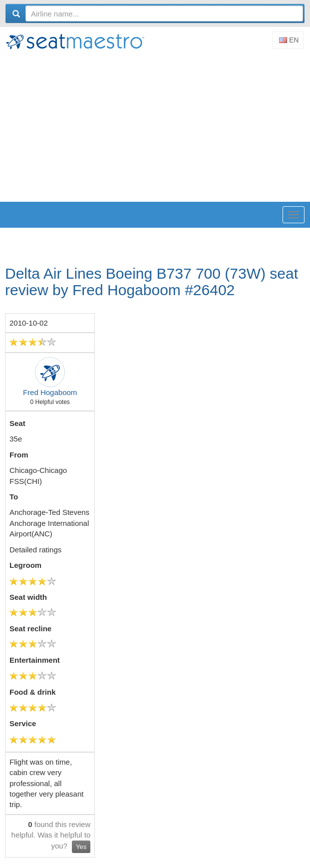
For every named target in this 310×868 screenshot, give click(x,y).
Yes (81, 847)
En (289, 40)
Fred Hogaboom (50, 392)
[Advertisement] (157, 127)
